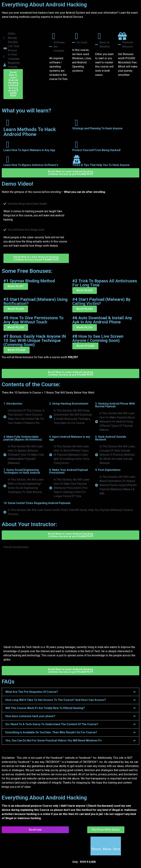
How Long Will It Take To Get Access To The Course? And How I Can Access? (56, 700)
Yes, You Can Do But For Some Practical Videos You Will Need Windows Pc (53, 740)
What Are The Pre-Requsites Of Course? (32, 692)
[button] (16, 286)
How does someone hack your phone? (30, 716)
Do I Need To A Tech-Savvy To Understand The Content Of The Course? (52, 724)
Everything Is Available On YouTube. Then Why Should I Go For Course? (51, 732)
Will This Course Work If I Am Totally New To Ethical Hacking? (45, 708)
